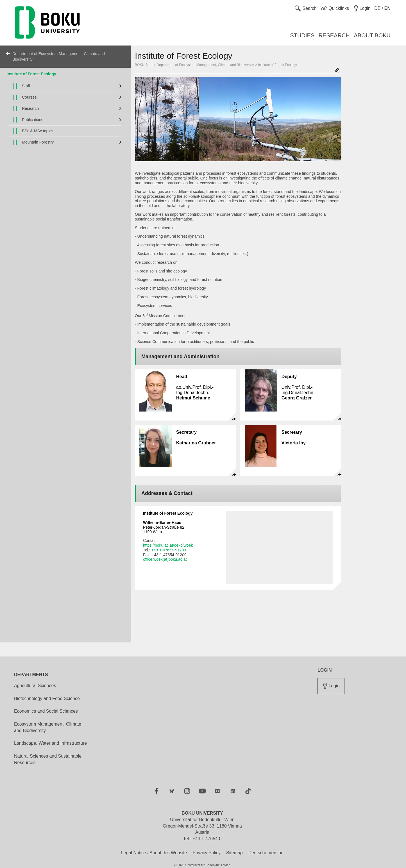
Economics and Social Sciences (46, 711)
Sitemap (234, 853)
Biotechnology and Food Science (47, 698)
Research (30, 108)
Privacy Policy (207, 853)
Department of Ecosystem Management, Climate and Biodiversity (59, 56)
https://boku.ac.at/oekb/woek (168, 545)
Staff (26, 86)
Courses (29, 97)
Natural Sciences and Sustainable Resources (48, 759)
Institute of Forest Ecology (31, 74)
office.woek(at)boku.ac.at (165, 559)
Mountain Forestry (38, 142)
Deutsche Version (266, 853)
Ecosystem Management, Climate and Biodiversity (48, 727)
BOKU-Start (144, 65)
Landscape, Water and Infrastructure (50, 743)
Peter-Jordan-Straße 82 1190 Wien (164, 527)
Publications (33, 120)
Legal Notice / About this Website (154, 853)
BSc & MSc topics (38, 131)
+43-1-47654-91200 (169, 550)
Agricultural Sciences (35, 686)
